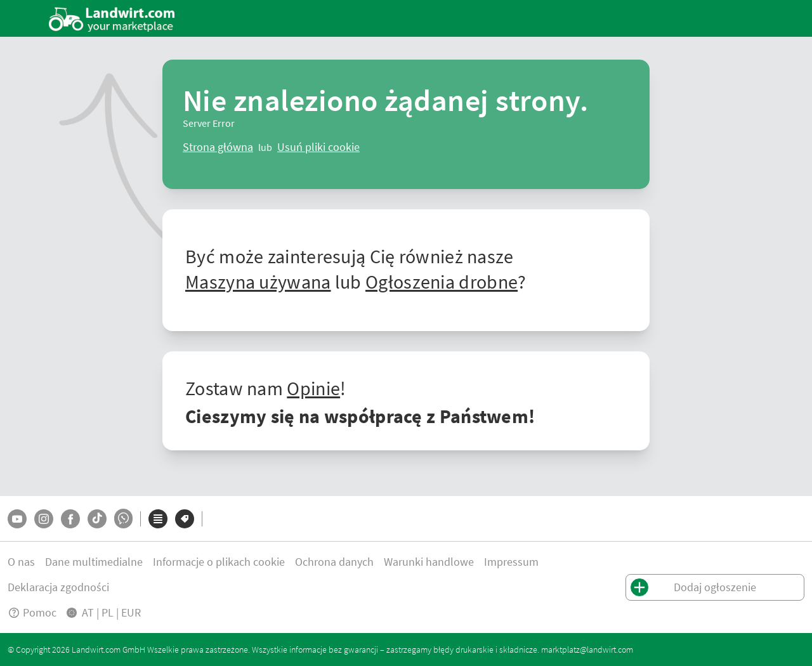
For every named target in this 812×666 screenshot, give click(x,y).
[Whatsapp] (123, 519)
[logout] (318, 147)
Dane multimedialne (94, 562)
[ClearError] (218, 147)
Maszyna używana (258, 282)
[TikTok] (97, 519)
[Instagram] (44, 519)
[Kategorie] (158, 519)
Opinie (313, 388)
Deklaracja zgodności (58, 587)
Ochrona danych (334, 562)
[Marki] (185, 519)
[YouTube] (17, 519)
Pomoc (32, 612)
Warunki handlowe (429, 562)
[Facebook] (70, 519)
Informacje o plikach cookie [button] (219, 562)
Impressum (511, 562)
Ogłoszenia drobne (442, 282)
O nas (21, 562)
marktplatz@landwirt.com (587, 650)
